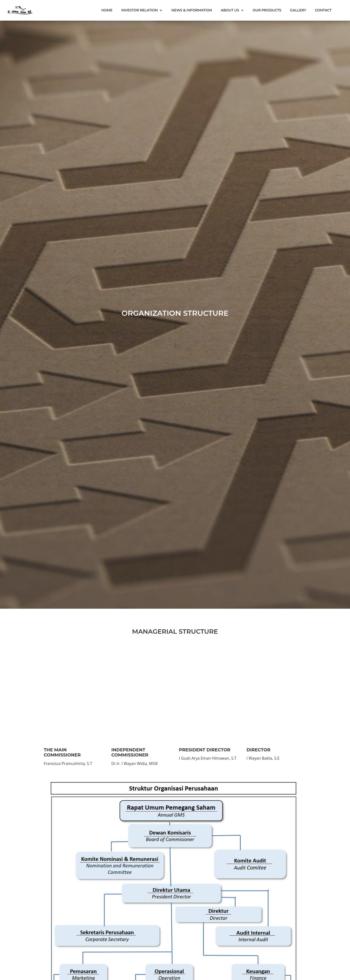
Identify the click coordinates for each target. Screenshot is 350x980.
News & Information (189, 9)
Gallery (295, 9)
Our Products (264, 9)
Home (104, 9)
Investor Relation (137, 9)
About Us (227, 9)
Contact (321, 9)
